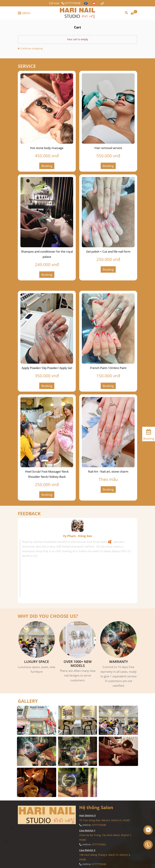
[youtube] (94, 3)
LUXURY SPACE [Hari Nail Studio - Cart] (37, 662)
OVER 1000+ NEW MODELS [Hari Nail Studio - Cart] (78, 664)
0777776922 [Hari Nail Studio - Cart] (99, 844)
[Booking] (149, 434)
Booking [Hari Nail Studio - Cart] (47, 166)
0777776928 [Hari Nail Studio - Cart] (99, 864)
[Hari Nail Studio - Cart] (77, 13)
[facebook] (86, 3)
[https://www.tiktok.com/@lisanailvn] (102, 3)
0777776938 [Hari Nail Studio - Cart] (71, 3)
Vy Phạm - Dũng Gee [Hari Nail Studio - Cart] (77, 536)
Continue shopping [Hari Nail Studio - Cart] (30, 48)
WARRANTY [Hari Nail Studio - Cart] (119, 662)
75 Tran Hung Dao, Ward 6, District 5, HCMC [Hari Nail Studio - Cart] (105, 820)
